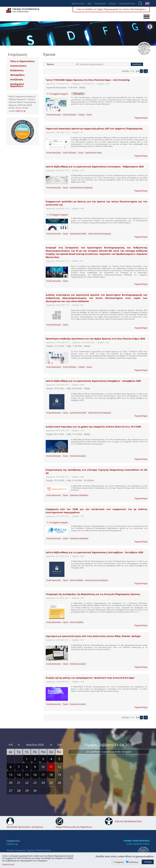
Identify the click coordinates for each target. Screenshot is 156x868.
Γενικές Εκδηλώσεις (70, 115)
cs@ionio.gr (20, 111)
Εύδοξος (112, 4)
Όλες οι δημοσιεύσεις (22, 61)
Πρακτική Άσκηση (127, 4)
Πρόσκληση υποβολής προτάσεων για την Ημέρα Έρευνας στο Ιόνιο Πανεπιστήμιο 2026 (95, 339)
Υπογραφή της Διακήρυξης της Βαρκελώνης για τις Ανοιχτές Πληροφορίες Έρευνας (93, 594)
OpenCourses (78, 4)
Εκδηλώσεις (17, 70)
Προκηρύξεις (17, 75)
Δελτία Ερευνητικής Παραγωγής (81, 188)
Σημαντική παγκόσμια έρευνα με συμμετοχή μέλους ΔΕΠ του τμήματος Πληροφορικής (94, 129)
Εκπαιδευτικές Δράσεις (78, 456)
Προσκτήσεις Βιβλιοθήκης (79, 495)
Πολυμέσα (78, 94)
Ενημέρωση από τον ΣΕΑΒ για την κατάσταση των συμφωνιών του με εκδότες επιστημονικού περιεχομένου (97, 511)
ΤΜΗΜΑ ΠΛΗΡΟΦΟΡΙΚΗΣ (136, 841)
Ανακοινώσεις (18, 66)
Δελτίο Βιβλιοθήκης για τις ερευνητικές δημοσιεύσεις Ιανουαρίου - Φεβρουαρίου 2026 (95, 167)
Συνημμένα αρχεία (59, 94)
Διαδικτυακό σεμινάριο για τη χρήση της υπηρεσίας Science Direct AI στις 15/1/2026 (93, 427)
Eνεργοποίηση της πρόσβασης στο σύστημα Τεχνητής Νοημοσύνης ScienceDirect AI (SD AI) (97, 471)
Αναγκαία (119, 862)
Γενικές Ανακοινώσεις (54, 115)
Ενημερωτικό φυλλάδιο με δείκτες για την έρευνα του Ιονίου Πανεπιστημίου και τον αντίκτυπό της (97, 203)
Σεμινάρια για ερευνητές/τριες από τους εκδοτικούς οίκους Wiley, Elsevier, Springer (93, 636)
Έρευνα (89, 115)
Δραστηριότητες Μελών (94, 153)
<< (11, 745)
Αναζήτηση (17, 79)
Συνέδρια (82, 115)
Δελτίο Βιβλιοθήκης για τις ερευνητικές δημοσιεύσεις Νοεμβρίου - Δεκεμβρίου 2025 (93, 381)
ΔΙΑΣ (90, 4)
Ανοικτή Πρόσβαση (77, 580)
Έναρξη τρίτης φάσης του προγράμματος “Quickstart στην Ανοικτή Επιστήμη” (90, 678)
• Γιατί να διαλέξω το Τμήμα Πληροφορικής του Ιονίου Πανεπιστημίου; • (111, 9)
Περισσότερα (141, 118)
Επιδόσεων (133, 862)
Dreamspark (100, 4)
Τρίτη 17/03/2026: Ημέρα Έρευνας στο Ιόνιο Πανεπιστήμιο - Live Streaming (88, 80)
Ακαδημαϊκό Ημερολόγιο (17, 85)
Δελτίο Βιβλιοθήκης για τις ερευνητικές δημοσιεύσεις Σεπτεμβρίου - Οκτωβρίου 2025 (94, 552)
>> (146, 71)
